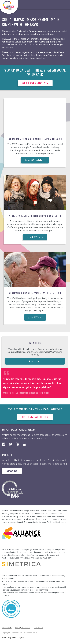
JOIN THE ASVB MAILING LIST (35, 83)
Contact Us (38, 628)
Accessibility (7, 628)
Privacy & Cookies (23, 628)
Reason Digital (18, 637)
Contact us (35, 361)
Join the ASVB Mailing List (35, 417)
